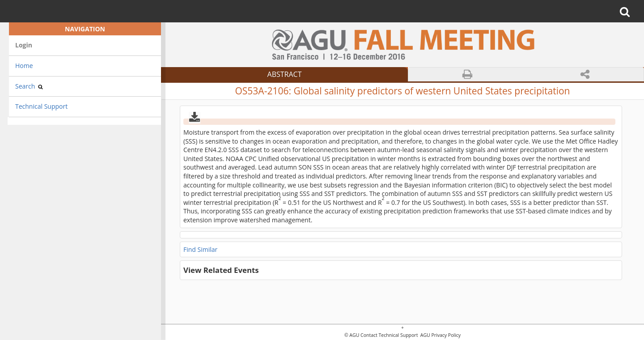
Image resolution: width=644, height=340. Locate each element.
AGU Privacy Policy (440, 335)
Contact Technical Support (389, 335)
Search (29, 86)
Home (24, 66)
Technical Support (41, 106)
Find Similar (200, 249)
